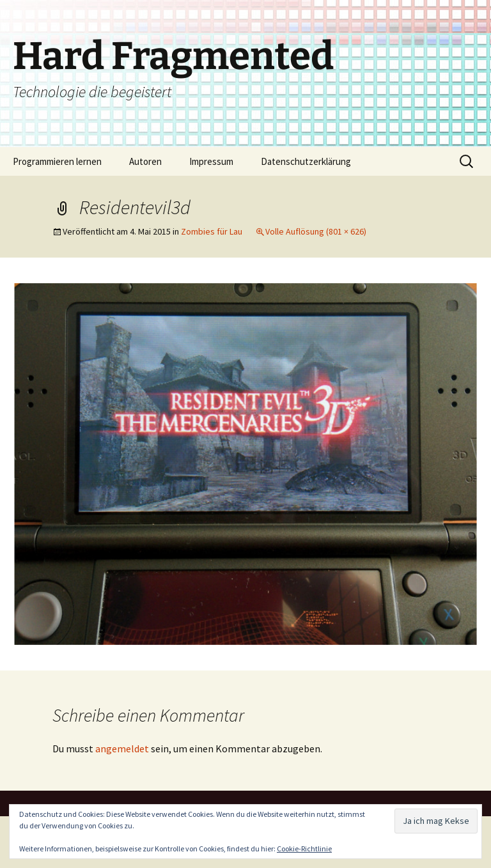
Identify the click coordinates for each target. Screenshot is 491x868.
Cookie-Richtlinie (304, 849)
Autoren (145, 161)
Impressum (211, 161)
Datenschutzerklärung (306, 161)
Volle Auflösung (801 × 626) (316, 231)
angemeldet (122, 748)
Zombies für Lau (212, 231)
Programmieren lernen (57, 161)
